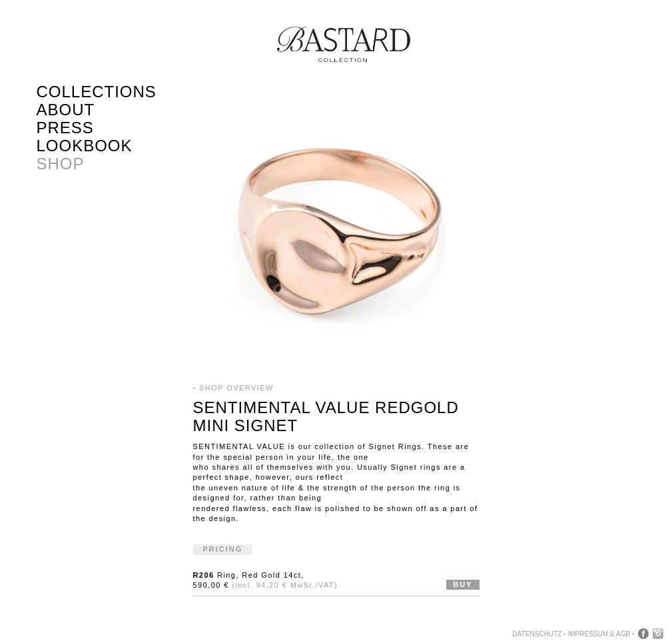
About (66, 110)
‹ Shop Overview (233, 388)
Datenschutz (537, 634)
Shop (61, 164)
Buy (463, 584)
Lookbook (85, 146)
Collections (97, 92)
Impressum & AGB (598, 634)
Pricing (223, 549)
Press (65, 128)
